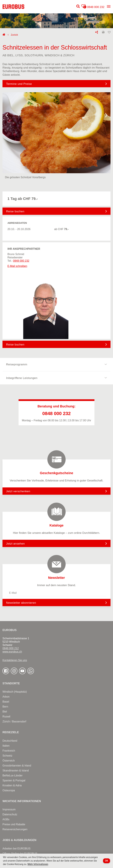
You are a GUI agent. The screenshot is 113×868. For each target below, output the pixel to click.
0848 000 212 (11, 648)
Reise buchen (15, 211)
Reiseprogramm (56, 364)
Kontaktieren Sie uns (15, 660)
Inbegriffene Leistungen (56, 378)
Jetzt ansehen (56, 543)
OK (107, 861)
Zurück (14, 35)
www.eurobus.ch (12, 652)
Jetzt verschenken (56, 491)
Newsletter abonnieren (21, 603)
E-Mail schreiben (17, 266)
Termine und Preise (19, 84)
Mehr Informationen (38, 864)
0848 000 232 (96, 7)
